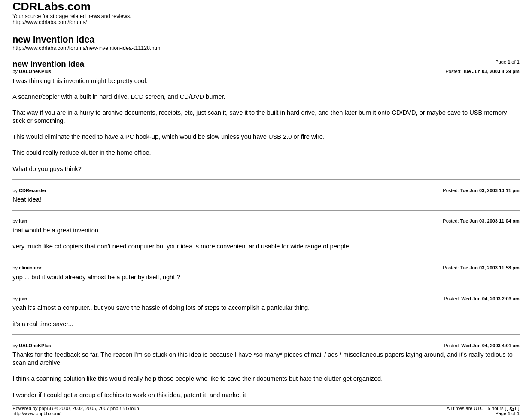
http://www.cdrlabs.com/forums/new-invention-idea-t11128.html (87, 48)
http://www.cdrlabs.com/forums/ (50, 22)
